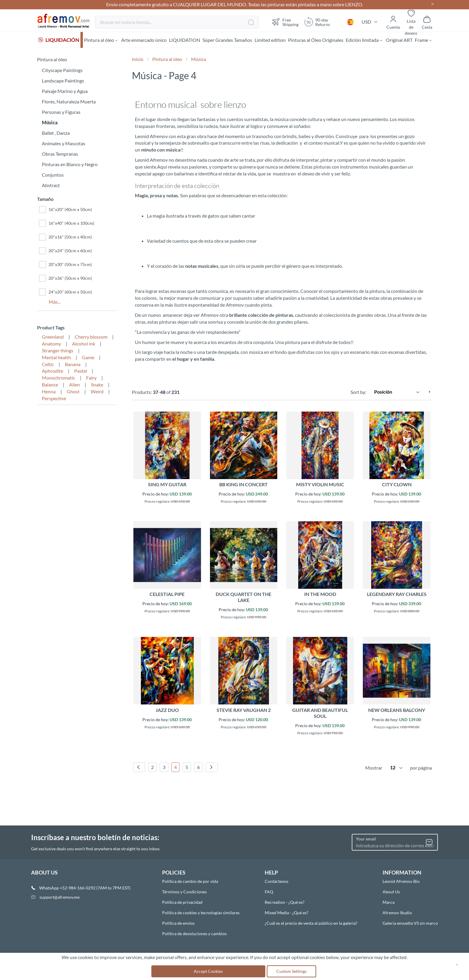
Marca (389, 902)
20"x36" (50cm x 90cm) (65, 279)
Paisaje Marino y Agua (65, 92)
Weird (97, 392)
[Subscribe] (429, 842)
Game (88, 358)
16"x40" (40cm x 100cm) (67, 224)
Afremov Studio (397, 913)
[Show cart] (427, 22)
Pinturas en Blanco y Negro (70, 165)
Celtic (48, 365)
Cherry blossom (91, 338)
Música (50, 123)
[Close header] (433, 5)
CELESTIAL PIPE (167, 595)
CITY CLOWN (397, 485)
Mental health (56, 358)
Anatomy (51, 344)
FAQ (269, 892)
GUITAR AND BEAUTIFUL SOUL (320, 714)
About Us (391, 892)
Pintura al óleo (168, 60)
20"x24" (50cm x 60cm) (65, 252)
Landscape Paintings (63, 81)
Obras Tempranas (60, 155)
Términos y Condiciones (184, 892)
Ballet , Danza (56, 134)
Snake (97, 385)
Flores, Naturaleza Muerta (69, 102)
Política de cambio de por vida (190, 881)
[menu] (234, 40)
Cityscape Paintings (62, 71)
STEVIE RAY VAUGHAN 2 (244, 711)
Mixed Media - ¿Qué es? (287, 913)
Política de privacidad (182, 902)
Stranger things (58, 351)
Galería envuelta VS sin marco (410, 923)
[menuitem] (59, 40)
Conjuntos (53, 176)
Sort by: (358, 393)
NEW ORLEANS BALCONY (397, 711)
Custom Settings (291, 971)
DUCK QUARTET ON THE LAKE (243, 598)
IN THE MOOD (320, 595)
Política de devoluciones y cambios (194, 934)
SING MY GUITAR (167, 485)
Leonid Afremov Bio (401, 881)
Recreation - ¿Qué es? (285, 902)
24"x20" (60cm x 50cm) (65, 293)
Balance (50, 385)
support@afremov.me (60, 897)
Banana (73, 365)
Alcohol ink (84, 344)
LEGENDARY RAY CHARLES (397, 595)
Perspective (54, 399)
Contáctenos (277, 881)
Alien (74, 385)
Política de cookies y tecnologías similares (201, 913)
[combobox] (177, 22)
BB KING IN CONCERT (243, 485)
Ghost (73, 392)
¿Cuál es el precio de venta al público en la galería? (311, 923)
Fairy (91, 379)
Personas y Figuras (61, 113)
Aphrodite (52, 372)
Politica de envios (178, 923)
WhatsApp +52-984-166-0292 (67, 888)
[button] (350, 22)
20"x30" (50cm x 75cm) (65, 265)
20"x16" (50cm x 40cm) (65, 238)
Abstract (51, 186)
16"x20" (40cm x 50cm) (65, 210)
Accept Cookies (208, 971)
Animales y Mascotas (64, 144)
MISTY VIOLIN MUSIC (320, 485)
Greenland (53, 338)
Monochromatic (58, 379)
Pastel (81, 372)
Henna (49, 392)
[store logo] (64, 21)
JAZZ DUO (167, 711)
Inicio (138, 60)
